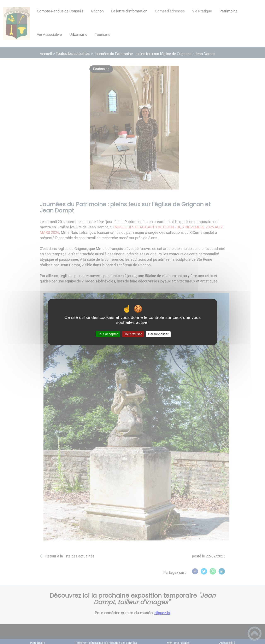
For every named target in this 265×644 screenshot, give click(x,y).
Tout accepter (108, 334)
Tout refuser (133, 334)
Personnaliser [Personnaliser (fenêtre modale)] (158, 334)
